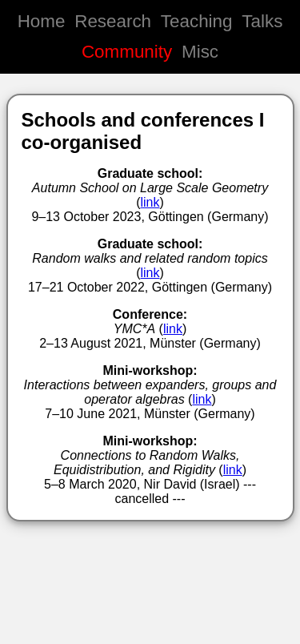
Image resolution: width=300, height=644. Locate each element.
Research (113, 21)
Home (42, 21)
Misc (200, 52)
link (150, 202)
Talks (262, 21)
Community (127, 52)
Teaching (197, 21)
